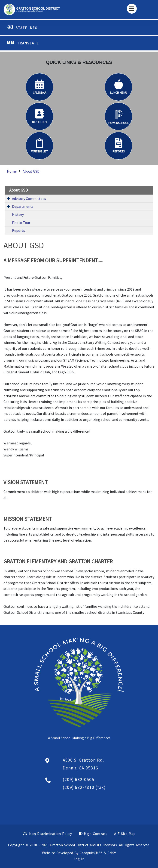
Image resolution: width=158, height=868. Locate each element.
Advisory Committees (29, 198)
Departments (23, 206)
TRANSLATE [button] (28, 43)
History (18, 214)
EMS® (112, 853)
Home (12, 171)
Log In (79, 859)
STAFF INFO (27, 28)
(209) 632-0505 (78, 779)
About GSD (31, 171)
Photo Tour (21, 223)
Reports (18, 230)
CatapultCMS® (91, 853)
